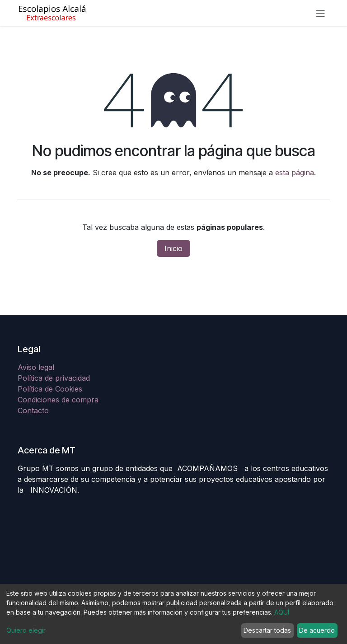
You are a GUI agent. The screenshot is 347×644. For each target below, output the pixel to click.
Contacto (33, 411)
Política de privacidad (54, 378)
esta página (295, 173)
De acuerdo (317, 630)
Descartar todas (267, 630)
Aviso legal (37, 367)
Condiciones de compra (58, 400)
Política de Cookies (50, 389)
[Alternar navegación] (320, 13)
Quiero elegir (26, 630)
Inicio (173, 248)
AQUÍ (282, 612)
